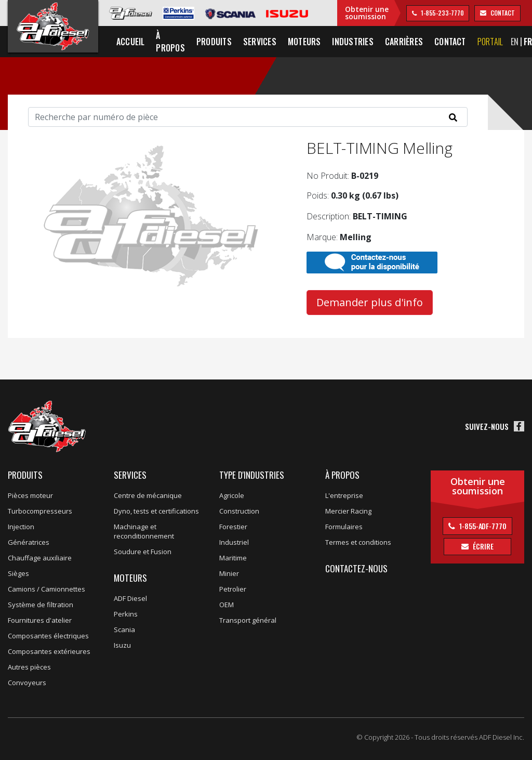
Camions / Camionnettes (46, 589)
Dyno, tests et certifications (156, 511)
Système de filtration (41, 605)
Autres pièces (29, 667)
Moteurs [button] (304, 42)
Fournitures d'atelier (40, 620)
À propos (342, 475)
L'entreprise (344, 495)
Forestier (233, 527)
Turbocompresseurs (40, 511)
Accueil (131, 42)
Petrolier (233, 589)
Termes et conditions (358, 542)
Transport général (248, 620)
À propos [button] (170, 42)
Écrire (482, 546)
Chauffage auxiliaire (40, 558)
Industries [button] (353, 42)
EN (515, 42)
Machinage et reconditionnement (144, 531)
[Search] (248, 117)
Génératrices (29, 542)
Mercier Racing (348, 511)
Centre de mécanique (148, 495)
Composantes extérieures (49, 651)
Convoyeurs (27, 683)
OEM (227, 605)
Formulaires (344, 527)
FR (528, 42)
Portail (490, 42)
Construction (239, 511)
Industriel (234, 542)
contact (502, 13)
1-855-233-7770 (442, 13)
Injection (21, 527)
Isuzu (122, 645)
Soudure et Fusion (143, 552)
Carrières (404, 42)
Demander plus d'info (370, 302)
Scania (124, 630)
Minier (229, 573)
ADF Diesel (130, 598)
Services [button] (260, 42)
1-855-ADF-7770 (482, 526)
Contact (450, 42)
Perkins (126, 614)
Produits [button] (214, 42)
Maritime (233, 558)
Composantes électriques (48, 636)
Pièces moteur (30, 495)
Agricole (232, 495)
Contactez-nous (356, 568)
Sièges (18, 573)
